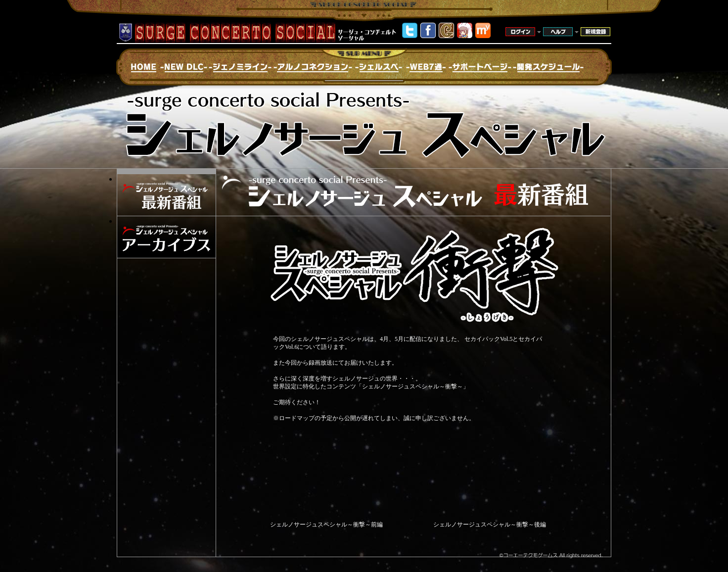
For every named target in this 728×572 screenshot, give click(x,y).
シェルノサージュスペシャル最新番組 (166, 195)
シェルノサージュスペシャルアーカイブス (166, 237)
